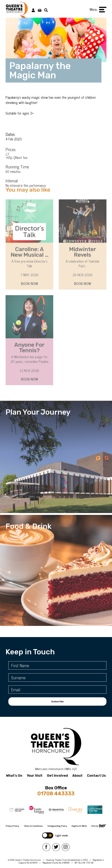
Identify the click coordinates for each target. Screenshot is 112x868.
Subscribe (57, 701)
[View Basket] (40, 10)
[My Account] (33, 10)
